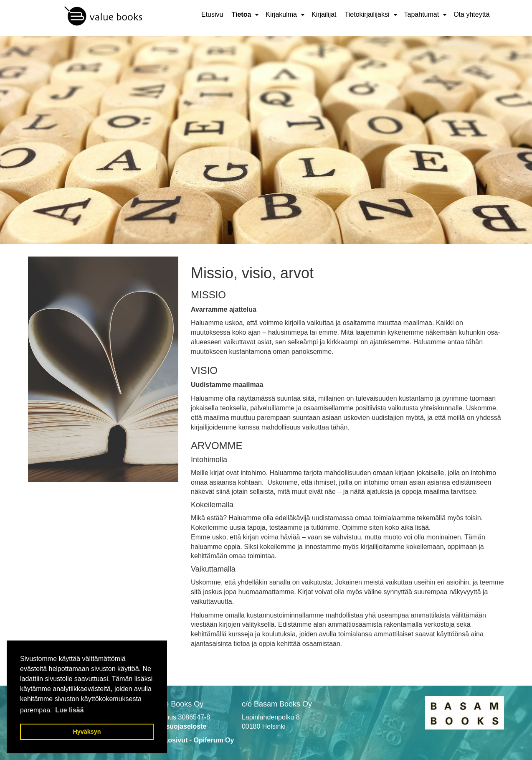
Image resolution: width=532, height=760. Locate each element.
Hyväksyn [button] (87, 732)
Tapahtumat (422, 14)
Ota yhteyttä (471, 14)
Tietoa (241, 14)
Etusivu (212, 14)
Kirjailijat (324, 14)
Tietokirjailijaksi (367, 14)
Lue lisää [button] (69, 710)
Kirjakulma (281, 14)
